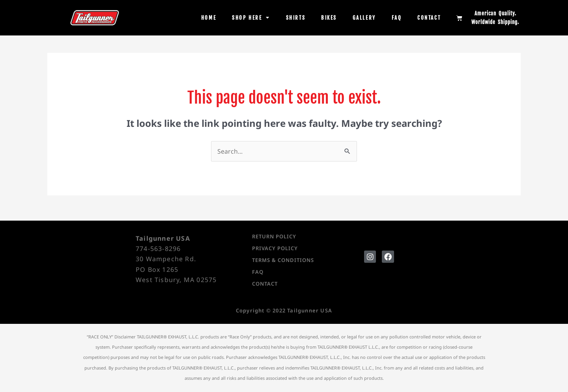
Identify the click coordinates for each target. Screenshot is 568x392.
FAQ (397, 18)
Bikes (329, 18)
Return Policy (274, 237)
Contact (429, 18)
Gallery (364, 18)
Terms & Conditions (283, 260)
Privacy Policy (275, 249)
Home (209, 18)
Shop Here (251, 18)
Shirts (296, 18)
